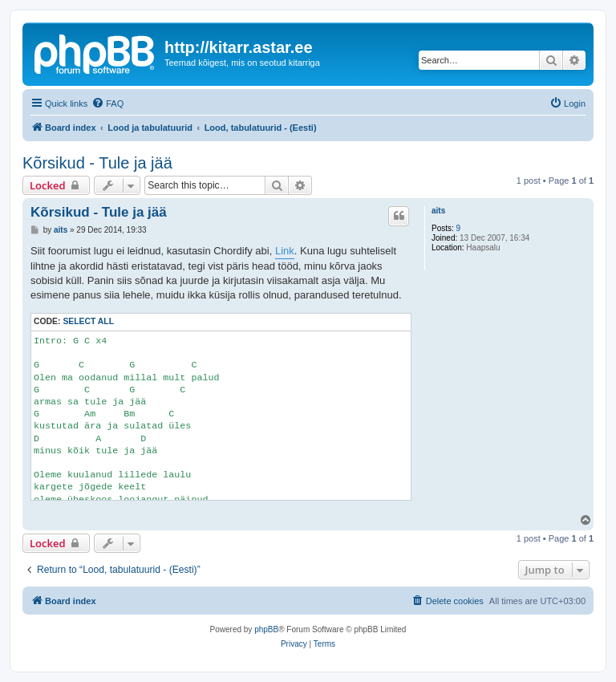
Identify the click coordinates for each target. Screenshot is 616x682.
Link (285, 251)
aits (438, 211)
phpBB (266, 629)
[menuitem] (107, 104)
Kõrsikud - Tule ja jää (97, 163)
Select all (88, 321)
